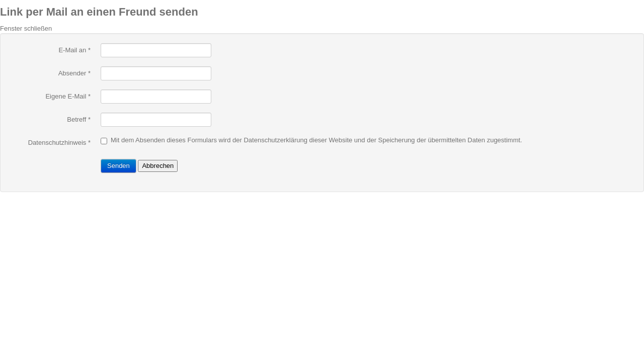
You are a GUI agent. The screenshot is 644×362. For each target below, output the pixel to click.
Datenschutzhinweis (57, 143)
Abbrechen (158, 166)
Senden (118, 166)
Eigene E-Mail (68, 96)
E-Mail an (74, 50)
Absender (74, 73)
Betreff (79, 119)
